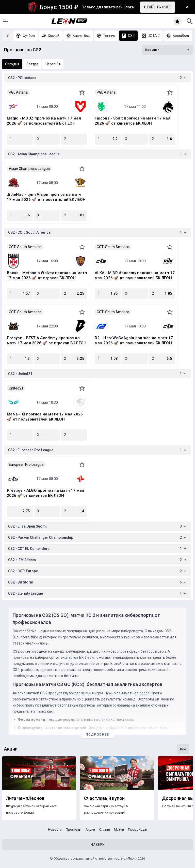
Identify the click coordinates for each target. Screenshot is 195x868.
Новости (55, 829)
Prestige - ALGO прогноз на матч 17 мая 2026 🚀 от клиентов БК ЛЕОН (46, 493)
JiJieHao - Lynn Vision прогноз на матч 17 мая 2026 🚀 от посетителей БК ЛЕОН (46, 197)
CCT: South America (25, 247)
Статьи (104, 829)
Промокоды (137, 829)
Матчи (119, 829)
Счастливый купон (104, 798)
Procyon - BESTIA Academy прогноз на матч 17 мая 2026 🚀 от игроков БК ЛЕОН (47, 340)
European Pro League (26, 465)
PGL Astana (18, 92)
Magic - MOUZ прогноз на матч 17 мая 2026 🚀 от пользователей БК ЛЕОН (44, 121)
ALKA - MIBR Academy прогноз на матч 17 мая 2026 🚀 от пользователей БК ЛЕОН (135, 275)
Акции (90, 829)
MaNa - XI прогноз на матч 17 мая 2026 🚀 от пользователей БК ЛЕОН (45, 417)
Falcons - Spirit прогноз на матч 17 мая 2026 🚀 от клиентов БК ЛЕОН (133, 121)
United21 (16, 388)
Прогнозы (74, 829)
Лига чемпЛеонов (25, 798)
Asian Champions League (29, 169)
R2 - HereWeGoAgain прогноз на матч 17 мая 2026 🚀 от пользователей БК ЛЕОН (134, 340)
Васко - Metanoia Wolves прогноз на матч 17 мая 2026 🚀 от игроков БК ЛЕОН (47, 275)
